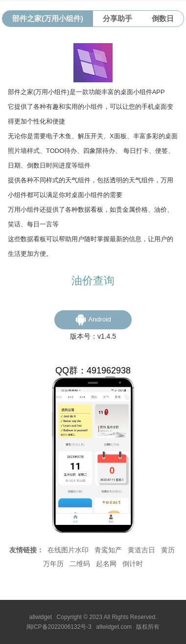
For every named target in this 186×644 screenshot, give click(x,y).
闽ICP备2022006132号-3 (59, 627)
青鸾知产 (108, 550)
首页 (65, 519)
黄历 (168, 550)
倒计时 (133, 564)
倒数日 (163, 18)
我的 (84, 519)
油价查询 (93, 281)
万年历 (53, 564)
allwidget (41, 617)
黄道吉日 (141, 550)
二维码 (80, 564)
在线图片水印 (68, 550)
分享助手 (117, 18)
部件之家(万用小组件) (48, 18)
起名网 (106, 564)
